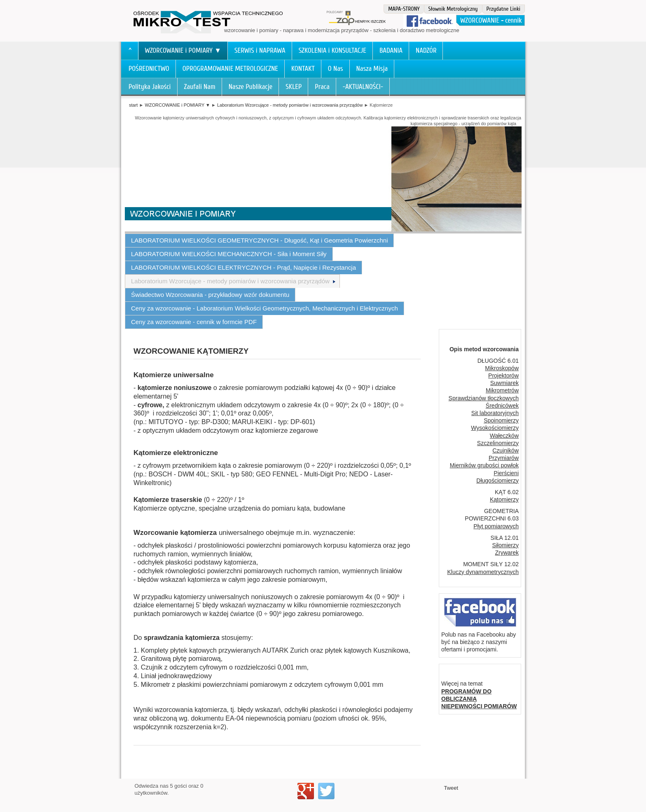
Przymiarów (504, 458)
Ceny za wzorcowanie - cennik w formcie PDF (194, 322)
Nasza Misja (372, 69)
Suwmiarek (504, 383)
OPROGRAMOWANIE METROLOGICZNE (230, 69)
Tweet (451, 788)
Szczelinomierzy (498, 443)
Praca (322, 87)
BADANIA (391, 50)
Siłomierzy (505, 545)
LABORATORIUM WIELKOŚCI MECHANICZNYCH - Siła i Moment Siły (229, 254)
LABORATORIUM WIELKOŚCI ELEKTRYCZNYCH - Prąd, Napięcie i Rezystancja (243, 267)
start (133, 105)
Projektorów (503, 376)
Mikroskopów (502, 368)
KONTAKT (303, 69)
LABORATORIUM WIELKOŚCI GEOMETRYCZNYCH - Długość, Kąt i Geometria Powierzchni (259, 240)
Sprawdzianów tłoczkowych (484, 398)
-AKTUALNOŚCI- (363, 87)
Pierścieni (506, 473)
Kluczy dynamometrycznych (483, 572)
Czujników (506, 450)
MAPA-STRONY (404, 9)
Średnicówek (502, 406)
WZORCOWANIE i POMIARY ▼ (183, 50)
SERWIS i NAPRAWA (260, 50)
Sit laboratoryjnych (495, 413)
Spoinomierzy (501, 420)
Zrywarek (507, 553)
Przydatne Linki (503, 9)
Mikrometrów (502, 390)
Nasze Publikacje (251, 87)
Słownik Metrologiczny (453, 9)
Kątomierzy (504, 499)
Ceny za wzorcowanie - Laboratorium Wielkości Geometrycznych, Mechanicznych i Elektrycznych (264, 308)
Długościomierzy (497, 481)
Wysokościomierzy (495, 428)
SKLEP (294, 87)
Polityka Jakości (150, 87)
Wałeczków (504, 436)
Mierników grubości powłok (484, 465)
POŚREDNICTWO (149, 69)
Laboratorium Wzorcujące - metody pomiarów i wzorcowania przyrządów (290, 105)
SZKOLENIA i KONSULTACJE (332, 50)
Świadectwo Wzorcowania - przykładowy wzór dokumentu (210, 295)
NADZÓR (426, 50)
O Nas (336, 69)
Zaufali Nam (200, 87)
